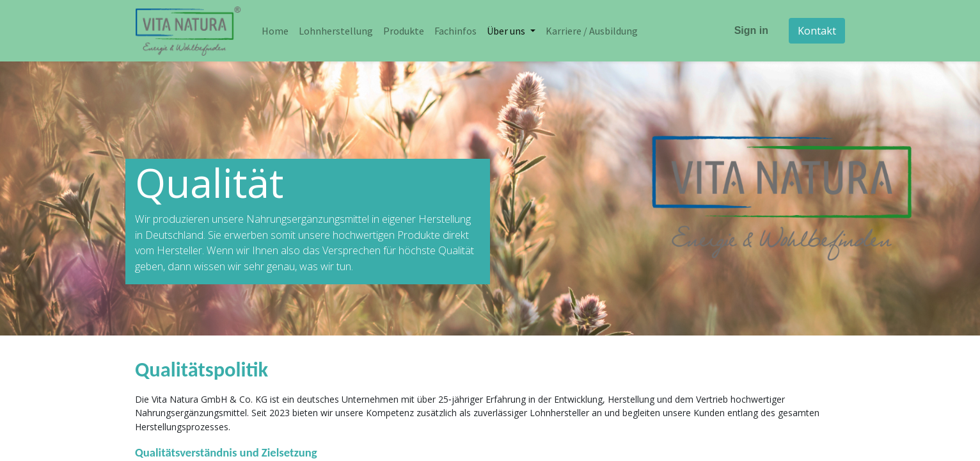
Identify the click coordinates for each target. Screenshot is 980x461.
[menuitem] (275, 31)
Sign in (751, 30)
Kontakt (817, 31)
